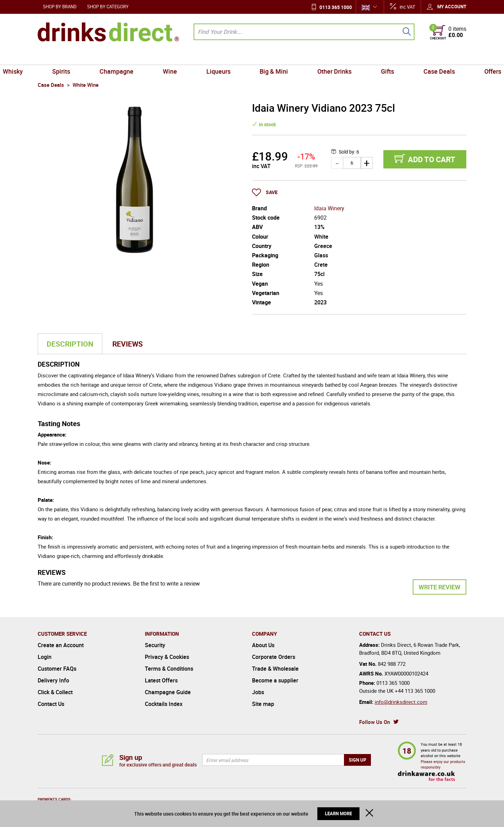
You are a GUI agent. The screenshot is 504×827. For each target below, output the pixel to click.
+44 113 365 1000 (415, 691)
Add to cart (432, 159)
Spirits (91, 57)
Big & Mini (270, 57)
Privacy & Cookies (167, 657)
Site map (263, 704)
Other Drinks (322, 57)
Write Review (440, 587)
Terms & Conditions (169, 669)
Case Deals (410, 57)
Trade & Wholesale (275, 669)
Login (45, 657)
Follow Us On (375, 722)
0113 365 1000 (336, 7)
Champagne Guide (168, 692)
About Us (263, 645)
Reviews (128, 344)
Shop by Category (108, 7)
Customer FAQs (57, 669)
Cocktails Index (164, 704)
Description (70, 344)
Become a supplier (275, 680)
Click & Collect (55, 692)
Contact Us (51, 704)
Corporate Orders (274, 657)
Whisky (50, 57)
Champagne (137, 57)
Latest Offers (161, 680)
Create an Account (61, 645)
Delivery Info (53, 680)
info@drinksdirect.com (401, 702)
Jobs (258, 692)
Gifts (367, 57)
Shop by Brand (60, 7)
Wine (182, 57)
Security (155, 645)
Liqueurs (223, 57)
